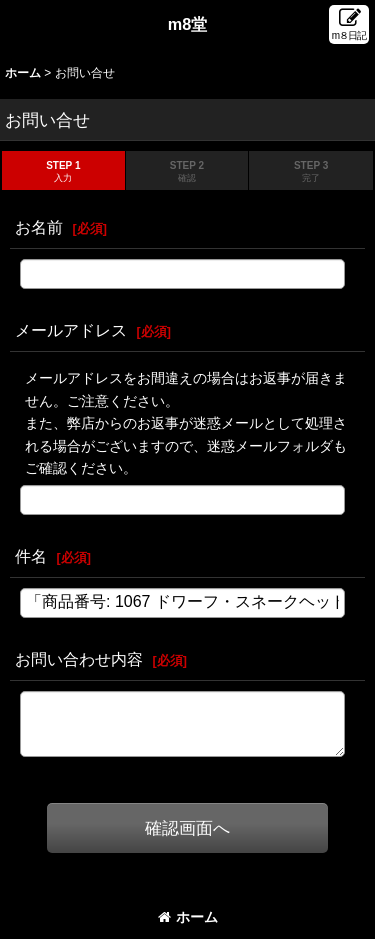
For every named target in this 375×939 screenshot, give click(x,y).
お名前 (39, 227)
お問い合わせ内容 (79, 659)
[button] (349, 24)
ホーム (188, 917)
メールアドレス (71, 330)
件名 (31, 556)
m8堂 (188, 24)
